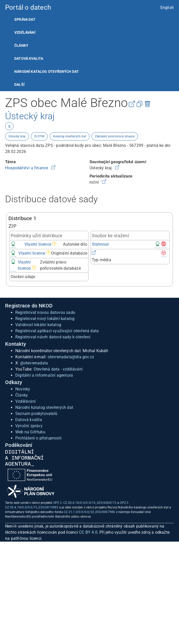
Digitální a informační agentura (44, 375)
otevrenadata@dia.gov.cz (71, 357)
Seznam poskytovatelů (36, 414)
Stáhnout (100, 244)
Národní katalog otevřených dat (44, 407)
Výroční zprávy (29, 426)
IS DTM (39, 136)
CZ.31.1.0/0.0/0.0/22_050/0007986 (89, 512)
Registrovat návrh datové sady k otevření (53, 337)
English (167, 8)
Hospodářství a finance (27, 168)
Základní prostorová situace (115, 136)
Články (21, 45)
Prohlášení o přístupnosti (38, 438)
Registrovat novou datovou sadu (45, 312)
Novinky (23, 389)
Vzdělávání (25, 32)
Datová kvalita (29, 58)
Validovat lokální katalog (38, 325)
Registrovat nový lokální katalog (45, 319)
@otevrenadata (34, 363)
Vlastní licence (38, 244)
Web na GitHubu (30, 432)
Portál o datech (28, 7)
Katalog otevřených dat (70, 136)
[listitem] (89, 20)
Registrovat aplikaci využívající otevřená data (57, 331)
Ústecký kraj (17, 136)
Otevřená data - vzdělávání (58, 369)
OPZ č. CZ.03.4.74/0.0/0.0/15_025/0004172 (85, 503)
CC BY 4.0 (88, 532)
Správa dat (25, 19)
